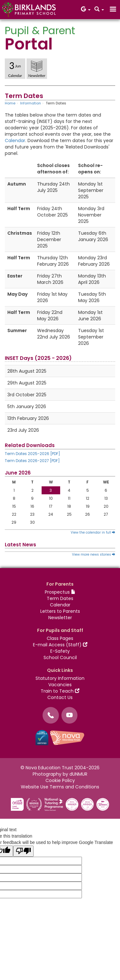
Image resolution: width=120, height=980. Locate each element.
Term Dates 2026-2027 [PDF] (32, 461)
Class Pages (60, 638)
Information (31, 103)
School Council (60, 657)
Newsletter (60, 618)
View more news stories (94, 555)
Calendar (15, 141)
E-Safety (60, 651)
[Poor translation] (23, 851)
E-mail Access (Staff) (60, 645)
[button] (86, 10)
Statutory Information (60, 678)
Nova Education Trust (49, 768)
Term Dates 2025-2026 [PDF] (32, 454)
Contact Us (60, 697)
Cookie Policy (60, 780)
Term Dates (60, 598)
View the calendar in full (93, 532)
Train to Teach (60, 691)
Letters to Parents (60, 611)
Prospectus (60, 592)
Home (10, 103)
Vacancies (60, 685)
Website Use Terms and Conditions (60, 787)
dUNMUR (78, 774)
